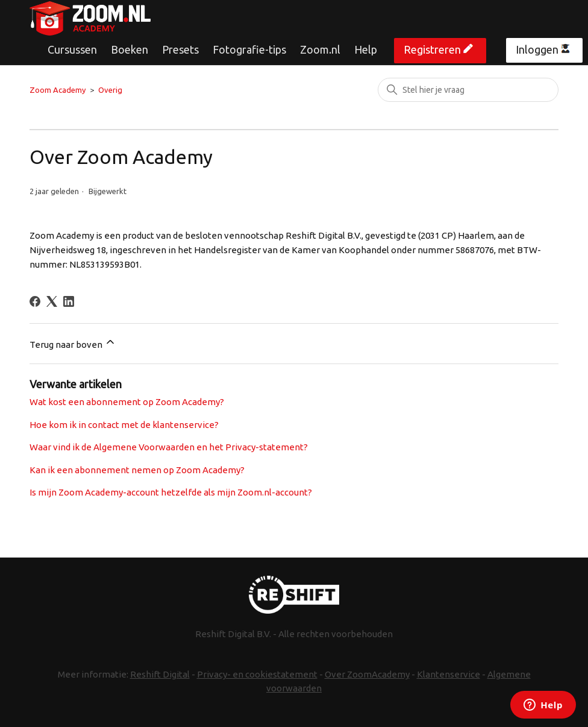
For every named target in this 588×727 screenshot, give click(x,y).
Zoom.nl (320, 49)
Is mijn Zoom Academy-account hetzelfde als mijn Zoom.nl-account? (171, 492)
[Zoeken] (468, 90)
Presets (180, 49)
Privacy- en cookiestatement (257, 674)
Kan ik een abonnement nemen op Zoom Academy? (137, 470)
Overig (110, 90)
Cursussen (72, 49)
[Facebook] (35, 301)
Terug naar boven (73, 343)
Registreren (432, 49)
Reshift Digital (160, 674)
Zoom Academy (58, 90)
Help (366, 49)
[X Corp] (52, 301)
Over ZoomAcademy (367, 674)
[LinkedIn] (69, 301)
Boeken (130, 49)
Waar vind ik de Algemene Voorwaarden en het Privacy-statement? (169, 447)
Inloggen (537, 49)
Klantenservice (449, 674)
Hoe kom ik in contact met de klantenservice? (124, 425)
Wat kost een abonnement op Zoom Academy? (127, 402)
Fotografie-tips (249, 49)
